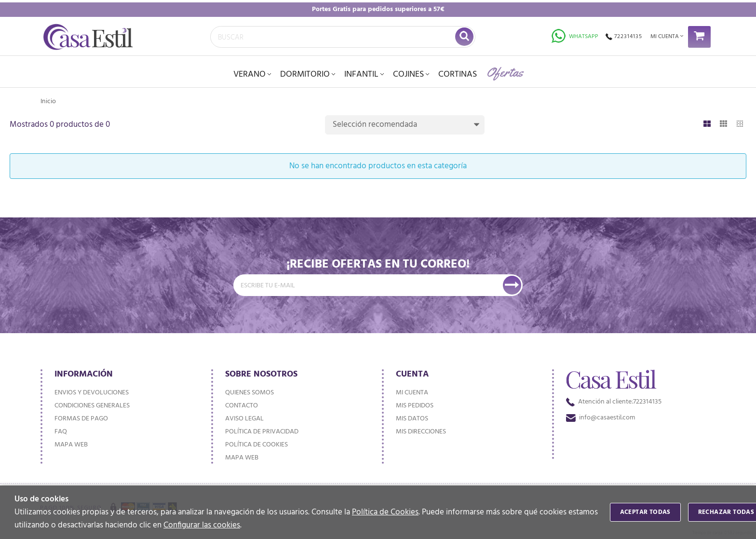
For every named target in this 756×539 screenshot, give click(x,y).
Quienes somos (250, 393)
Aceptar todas (645, 512)
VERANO (250, 74)
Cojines (408, 74)
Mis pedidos (415, 406)
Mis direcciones (421, 432)
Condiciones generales (92, 406)
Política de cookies (256, 445)
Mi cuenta (412, 393)
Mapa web (71, 445)
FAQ (61, 432)
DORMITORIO (305, 74)
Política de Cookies (385, 512)
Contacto (242, 406)
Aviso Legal (244, 419)
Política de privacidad (262, 432)
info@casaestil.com (601, 418)
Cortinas (458, 74)
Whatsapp (575, 37)
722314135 (624, 37)
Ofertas (505, 72)
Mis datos (412, 419)
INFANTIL (361, 74)
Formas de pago (81, 419)
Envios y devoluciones (92, 393)
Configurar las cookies (202, 525)
